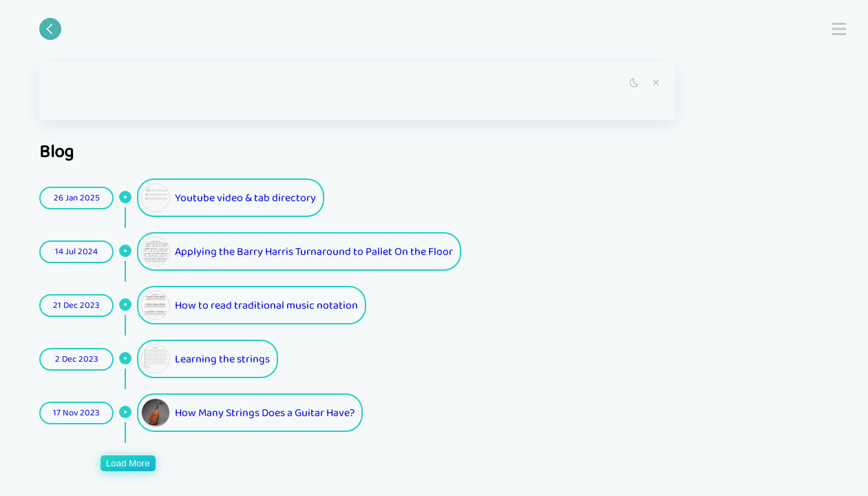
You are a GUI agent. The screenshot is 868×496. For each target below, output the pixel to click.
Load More (128, 463)
